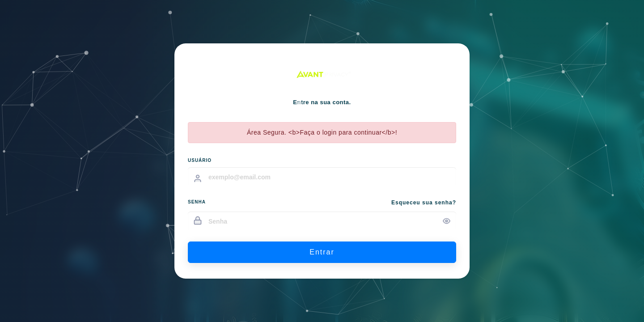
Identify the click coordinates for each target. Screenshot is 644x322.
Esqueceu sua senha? (424, 203)
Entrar (322, 252)
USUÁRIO (200, 160)
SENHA (197, 202)
